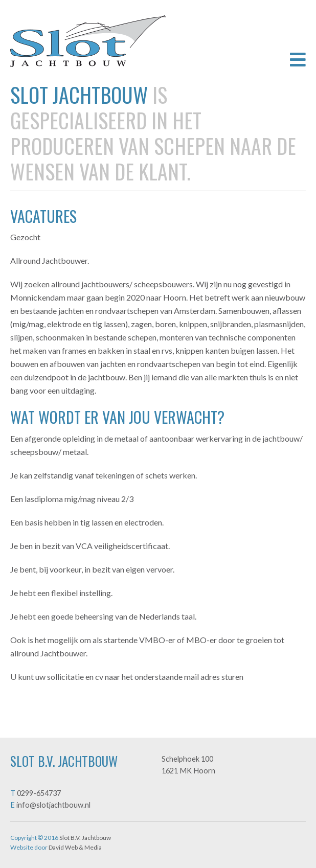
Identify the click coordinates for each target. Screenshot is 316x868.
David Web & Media (75, 847)
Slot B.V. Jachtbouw (88, 41)
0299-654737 (39, 793)
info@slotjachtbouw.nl (53, 805)
